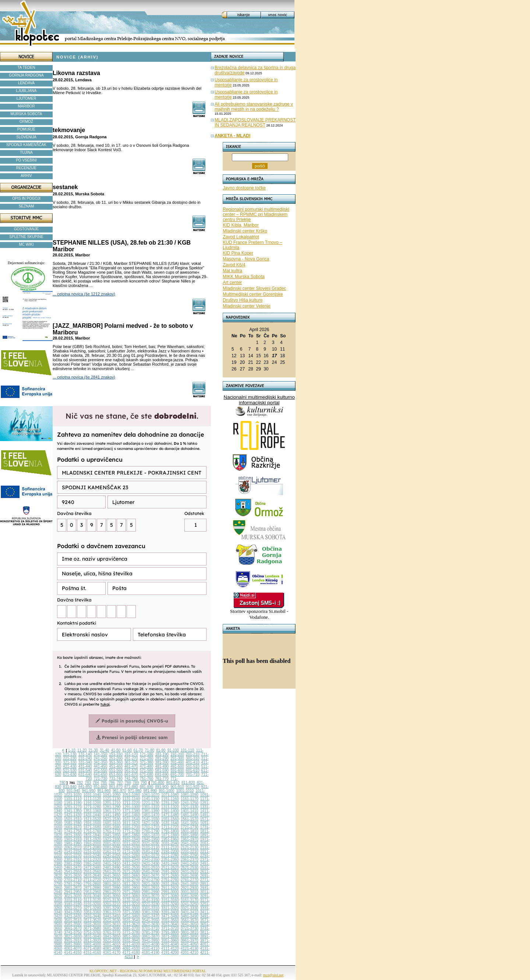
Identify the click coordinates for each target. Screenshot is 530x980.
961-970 (119, 791)
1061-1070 (151, 795)
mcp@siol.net (273, 975)
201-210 (193, 754)
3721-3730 (190, 928)
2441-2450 (190, 864)
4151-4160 (92, 953)
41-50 (116, 750)
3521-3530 (112, 920)
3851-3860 (131, 936)
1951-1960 (170, 839)
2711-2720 (92, 880)
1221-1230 (151, 803)
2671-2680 (170, 876)
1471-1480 (170, 815)
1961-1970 (190, 839)
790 (144, 783)
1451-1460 (131, 815)
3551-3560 (170, 920)
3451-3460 (131, 916)
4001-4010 (112, 945)
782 (80, 783)
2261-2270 (151, 855)
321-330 (70, 762)
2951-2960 (92, 892)
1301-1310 (151, 807)
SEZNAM (26, 206)
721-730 (101, 779)
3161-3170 (190, 900)
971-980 (135, 791)
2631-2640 (92, 876)
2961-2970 (112, 892)
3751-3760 (92, 932)
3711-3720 (170, 928)
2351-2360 (170, 860)
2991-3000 (170, 892)
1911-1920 (92, 839)
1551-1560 (170, 819)
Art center (232, 283)
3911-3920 (92, 940)
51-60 (127, 750)
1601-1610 (112, 823)
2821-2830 (151, 884)
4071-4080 (92, 949)
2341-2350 (151, 860)
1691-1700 (131, 827)
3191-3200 (92, 904)
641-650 (101, 775)
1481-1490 (190, 815)
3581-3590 (73, 924)
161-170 (131, 754)
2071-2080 (92, 847)
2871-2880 (92, 888)
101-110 (188, 750)
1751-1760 (92, 831)
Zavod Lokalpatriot (241, 237)
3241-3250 (190, 904)
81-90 (161, 750)
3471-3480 (170, 916)
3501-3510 (73, 920)
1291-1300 (131, 807)
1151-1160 (170, 799)
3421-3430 (73, 916)
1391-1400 (170, 811)
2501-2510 (151, 868)
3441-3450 (112, 916)
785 (104, 783)
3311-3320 (170, 908)
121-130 (70, 754)
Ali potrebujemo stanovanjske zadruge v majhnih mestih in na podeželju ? (254, 107)
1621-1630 (151, 823)
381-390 (162, 762)
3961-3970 (190, 940)
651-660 (116, 775)
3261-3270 (73, 908)
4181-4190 (151, 953)
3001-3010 (190, 892)
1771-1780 (131, 831)
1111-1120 (92, 799)
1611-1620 (131, 823)
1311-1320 (170, 807)
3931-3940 (131, 940)
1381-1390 (151, 811)
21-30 (93, 750)
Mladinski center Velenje (246, 306)
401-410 (193, 762)
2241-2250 (112, 855)
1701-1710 (151, 827)
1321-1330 (190, 807)
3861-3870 (151, 936)
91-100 (173, 750)
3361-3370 (112, 912)
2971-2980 (131, 892)
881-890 (147, 787)
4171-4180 (131, 953)
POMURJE (26, 129)
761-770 (162, 779)
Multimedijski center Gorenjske (253, 294)
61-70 (138, 750)
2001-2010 (112, 843)
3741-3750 (73, 932)
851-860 (101, 787)
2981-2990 (151, 892)
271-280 (147, 758)
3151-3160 (170, 900)
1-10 (72, 750)
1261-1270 (73, 807)
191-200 (177, 754)
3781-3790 (151, 932)
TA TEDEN (26, 68)
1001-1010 (185, 791)
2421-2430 (151, 864)
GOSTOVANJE (26, 229)
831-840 (70, 787)
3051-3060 (131, 896)
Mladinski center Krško (245, 231)
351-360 (116, 762)
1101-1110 (73, 799)
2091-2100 (131, 847)
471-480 (147, 766)
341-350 (101, 762)
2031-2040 (170, 843)
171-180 (147, 754)
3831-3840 (92, 936)
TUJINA (26, 152)
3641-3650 (190, 924)
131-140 (85, 754)
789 (136, 783)
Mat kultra (232, 271)
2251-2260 (131, 855)
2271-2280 (170, 855)
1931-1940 (131, 839)
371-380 (147, 762)
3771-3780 (131, 932)
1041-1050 (112, 795)
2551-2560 (92, 872)
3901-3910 (73, 940)
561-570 (131, 770)
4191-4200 (170, 953)
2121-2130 (190, 847)
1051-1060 (131, 795)
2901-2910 (151, 888)
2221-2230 (73, 855)
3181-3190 (73, 904)
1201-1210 (112, 803)
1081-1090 (190, 795)
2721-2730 (112, 880)
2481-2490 (112, 868)
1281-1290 (112, 807)
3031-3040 (92, 896)
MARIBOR (26, 106)
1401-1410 (190, 811)
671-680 (147, 775)
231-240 (85, 758)
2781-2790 (73, 884)
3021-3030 (73, 896)
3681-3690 (112, 928)
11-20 (82, 750)
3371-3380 (131, 912)
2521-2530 (190, 868)
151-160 (116, 754)
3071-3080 (170, 896)
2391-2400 (92, 864)
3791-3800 (170, 932)
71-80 (149, 750)
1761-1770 (112, 831)
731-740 (116, 779)
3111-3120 (92, 900)
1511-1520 (92, 819)
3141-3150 (151, 900)
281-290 (162, 758)
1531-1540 (131, 819)
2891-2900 (131, 888)
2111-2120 (170, 847)
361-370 (131, 762)
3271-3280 (92, 908)
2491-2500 (131, 868)
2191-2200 (170, 851)
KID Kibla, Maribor (241, 225)
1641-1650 (190, 823)
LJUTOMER (26, 98)
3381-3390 (151, 912)
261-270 (131, 758)
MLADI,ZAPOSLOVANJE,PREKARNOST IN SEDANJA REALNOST (255, 122)
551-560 (116, 770)
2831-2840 (170, 884)
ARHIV (26, 176)
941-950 (89, 791)
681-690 (162, 775)
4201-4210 (190, 953)
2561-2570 (112, 872)
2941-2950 (73, 892)
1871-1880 (170, 835)
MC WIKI (26, 244)
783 (88, 783)
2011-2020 (131, 843)
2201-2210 (190, 851)
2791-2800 (92, 884)
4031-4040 (170, 945)
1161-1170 (190, 799)
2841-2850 (190, 884)
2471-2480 (92, 868)
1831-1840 (92, 835)
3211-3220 (131, 904)
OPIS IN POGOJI (26, 198)
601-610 (193, 770)
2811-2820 (131, 884)
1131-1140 (131, 799)
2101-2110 (151, 847)
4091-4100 (131, 949)
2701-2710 (73, 880)
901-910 (177, 787)
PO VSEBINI (26, 160)
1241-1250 (190, 803)
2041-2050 (190, 843)
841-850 (85, 787)
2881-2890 (112, 888)
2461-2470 (73, 868)
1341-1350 (73, 811)
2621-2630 (73, 876)
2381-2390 (73, 864)
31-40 (105, 750)
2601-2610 (190, 872)
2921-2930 (190, 888)
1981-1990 (73, 843)
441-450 (101, 766)
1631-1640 (170, 823)
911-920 (193, 787)
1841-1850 (112, 835)
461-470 (131, 766)
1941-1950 (151, 839)
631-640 (85, 775)
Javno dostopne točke (244, 188)
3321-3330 (190, 908)
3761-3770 (112, 932)
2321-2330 (112, 860)
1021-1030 (73, 795)
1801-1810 (190, 831)
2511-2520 (170, 868)
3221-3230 (151, 904)
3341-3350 (73, 912)
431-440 (85, 766)
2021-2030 (151, 843)
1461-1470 (151, 815)
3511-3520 (92, 920)
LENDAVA (26, 83)
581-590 (162, 770)
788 (128, 783)
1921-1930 (112, 839)
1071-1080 (170, 795)
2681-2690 (190, 876)
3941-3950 (151, 940)
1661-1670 (73, 827)
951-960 (104, 791)
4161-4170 (112, 953)
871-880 (131, 787)
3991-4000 (92, 945)
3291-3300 (131, 908)
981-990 (150, 791)
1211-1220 (131, 803)
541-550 (101, 770)
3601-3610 (112, 924)
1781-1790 (151, 831)
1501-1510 (73, 819)
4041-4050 (190, 945)
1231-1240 (170, 803)
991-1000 (166, 791)
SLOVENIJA (26, 137)
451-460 (116, 766)
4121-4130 (190, 949)
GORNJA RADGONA (26, 75)
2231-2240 (92, 855)
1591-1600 (92, 823)
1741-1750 (73, 831)
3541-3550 (151, 920)
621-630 (70, 775)
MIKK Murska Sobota (243, 277)
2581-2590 (151, 872)
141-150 (101, 754)
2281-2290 (190, 855)
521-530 (70, 770)
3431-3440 (92, 916)
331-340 (85, 762)
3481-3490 (190, 916)
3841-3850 (112, 936)
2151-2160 (92, 851)
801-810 (173, 783)
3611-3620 (131, 924)
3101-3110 (73, 900)
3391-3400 (170, 912)
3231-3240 (170, 904)
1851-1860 (131, 835)
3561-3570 (190, 920)
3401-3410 (190, 912)
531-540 (85, 770)
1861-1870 (151, 835)
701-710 (193, 775)
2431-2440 (170, 864)
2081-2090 (112, 847)
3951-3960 (170, 940)
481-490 (162, 766)
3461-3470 (151, 916)
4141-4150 (73, 953)
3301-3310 (151, 908)
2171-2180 (131, 851)
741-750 (131, 779)
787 (120, 783)
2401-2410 (112, 864)
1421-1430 (73, 815)
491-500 (177, 766)
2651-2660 (131, 876)
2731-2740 (131, 880)
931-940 (73, 791)
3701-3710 (151, 928)
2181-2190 (151, 851)
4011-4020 (131, 945)
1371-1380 (131, 811)
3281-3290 (112, 908)
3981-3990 (73, 945)
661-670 (131, 775)
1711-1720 (170, 827)
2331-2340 (131, 860)
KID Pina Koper (238, 253)
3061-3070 (151, 896)
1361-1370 (112, 811)
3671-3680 (92, 928)
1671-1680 (92, 827)
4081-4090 (112, 949)
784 (96, 783)
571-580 (147, 770)
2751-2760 (170, 880)
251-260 (116, 758)
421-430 (70, 766)
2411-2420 (131, 864)
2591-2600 (170, 872)
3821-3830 (73, 936)
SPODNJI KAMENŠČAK (26, 145)
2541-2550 (73, 872)
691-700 (177, 775)
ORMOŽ (26, 122)
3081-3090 (190, 896)
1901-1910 (73, 839)
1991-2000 (92, 843)
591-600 (177, 770)
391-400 (177, 762)
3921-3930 (112, 940)
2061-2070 (73, 847)
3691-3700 (131, 928)
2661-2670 (151, 876)
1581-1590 (73, 823)
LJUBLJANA (26, 91)
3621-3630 (151, 924)
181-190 (162, 754)
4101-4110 (151, 949)
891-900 (162, 787)
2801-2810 (112, 884)
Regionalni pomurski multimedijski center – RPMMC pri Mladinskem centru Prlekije (256, 214)
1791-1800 (170, 831)
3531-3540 (131, 920)
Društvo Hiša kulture (243, 300)
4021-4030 (151, 945)
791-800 (157, 783)
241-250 (101, 758)
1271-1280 (92, 807)
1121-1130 (112, 799)
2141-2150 (73, 851)
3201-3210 (112, 904)
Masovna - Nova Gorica (246, 259)
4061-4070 (73, 949)
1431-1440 (92, 815)
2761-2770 (190, 880)
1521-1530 (112, 819)
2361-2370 (190, 860)
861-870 (116, 787)
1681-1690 (112, 827)
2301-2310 (73, 860)
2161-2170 (112, 851)
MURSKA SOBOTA (26, 114)
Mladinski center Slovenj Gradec (254, 288)
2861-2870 (73, 888)
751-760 (147, 779)
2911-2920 (170, 888)
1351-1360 (92, 811)
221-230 (70, 758)
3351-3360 (92, 912)
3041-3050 (112, 896)
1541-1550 (151, 819)
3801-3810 (190, 932)
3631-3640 (170, 924)
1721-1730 (190, 827)
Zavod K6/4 (234, 265)
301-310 (193, 758)
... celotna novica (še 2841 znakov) (84, 377)
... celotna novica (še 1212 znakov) (84, 294)
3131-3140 (131, 900)
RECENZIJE (26, 168)
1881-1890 (190, 835)
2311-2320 (92, 860)
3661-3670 (73, 928)
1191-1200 (92, 803)
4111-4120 (170, 949)
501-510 (193, 766)
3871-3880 (170, 936)
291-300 (177, 758)
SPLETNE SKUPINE (26, 237)
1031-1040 (92, 795)
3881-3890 (190, 936)
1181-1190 (73, 803)
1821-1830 (73, 835)
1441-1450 (112, 815)
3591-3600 (92, 924)
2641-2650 (112, 876)
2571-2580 (131, 872)
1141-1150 (151, 799)
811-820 (188, 783)
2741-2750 (151, 880)
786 (112, 783)
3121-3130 (112, 900)
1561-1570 (190, 819)
